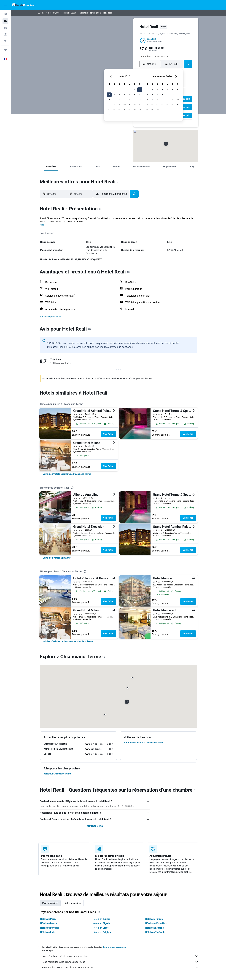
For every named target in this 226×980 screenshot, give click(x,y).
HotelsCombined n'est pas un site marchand (120, 956)
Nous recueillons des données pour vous (120, 962)
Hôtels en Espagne (155, 928)
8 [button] (135, 95)
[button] (5, 5)
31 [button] (109, 115)
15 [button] (135, 100)
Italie (50, 13)
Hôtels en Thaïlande (155, 932)
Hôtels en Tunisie (101, 919)
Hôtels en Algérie (101, 923)
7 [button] (130, 95)
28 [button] (129, 110)
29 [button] (135, 110)
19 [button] (120, 105)
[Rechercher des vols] (5, 14)
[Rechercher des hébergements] (5, 21)
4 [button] (114, 95)
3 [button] (109, 95)
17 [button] (109, 105)
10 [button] (109, 100)
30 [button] (140, 110)
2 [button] (140, 90)
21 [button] (130, 105)
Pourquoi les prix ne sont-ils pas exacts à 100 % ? (120, 967)
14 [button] (129, 100)
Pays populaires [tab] (50, 903)
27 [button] (125, 110)
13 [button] (125, 100)
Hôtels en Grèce (101, 928)
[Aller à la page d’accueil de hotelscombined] (24, 5)
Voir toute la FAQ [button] (95, 826)
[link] (67, 474)
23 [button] (140, 105)
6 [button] (124, 95)
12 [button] (120, 100)
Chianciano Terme (88, 13)
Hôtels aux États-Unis (156, 923)
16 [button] (140, 100)
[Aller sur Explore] (5, 41)
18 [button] (114, 105)
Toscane (67, 13)
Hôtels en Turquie (154, 919)
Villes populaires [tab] (73, 903)
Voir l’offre (108, 434)
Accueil (42, 13)
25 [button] (114, 110)
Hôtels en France (49, 923)
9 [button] (140, 95)
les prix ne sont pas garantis (115, 947)
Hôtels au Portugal (50, 928)
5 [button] (119, 95)
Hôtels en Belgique (102, 932)
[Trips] (5, 50)
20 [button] (125, 105)
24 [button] (109, 110)
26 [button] (119, 110)
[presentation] (118, 182)
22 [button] (135, 105)
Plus (42, 225)
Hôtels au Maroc (48, 919)
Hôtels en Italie (48, 932)
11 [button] (114, 100)
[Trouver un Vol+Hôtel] (5, 34)
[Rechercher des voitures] (5, 28)
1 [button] (135, 90)
